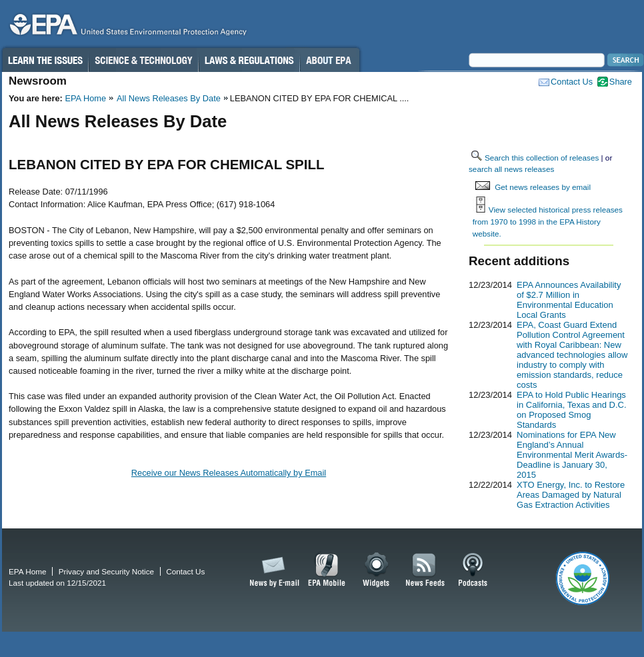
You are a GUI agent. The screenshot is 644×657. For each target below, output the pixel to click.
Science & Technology (143, 60)
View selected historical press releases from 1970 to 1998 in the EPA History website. (548, 221)
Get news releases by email (543, 187)
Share (621, 82)
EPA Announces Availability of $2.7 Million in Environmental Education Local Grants (569, 300)
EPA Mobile (327, 570)
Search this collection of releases (542, 158)
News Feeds (425, 570)
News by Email (272, 570)
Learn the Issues (45, 60)
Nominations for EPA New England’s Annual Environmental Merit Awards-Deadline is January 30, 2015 (572, 455)
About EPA (330, 60)
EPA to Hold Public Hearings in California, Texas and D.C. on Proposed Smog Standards (572, 410)
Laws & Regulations (249, 60)
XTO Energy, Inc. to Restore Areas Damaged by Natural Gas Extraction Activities (571, 495)
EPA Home (85, 98)
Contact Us (572, 82)
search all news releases (511, 169)
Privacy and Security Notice (106, 571)
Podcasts (473, 570)
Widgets (377, 570)
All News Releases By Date (169, 98)
